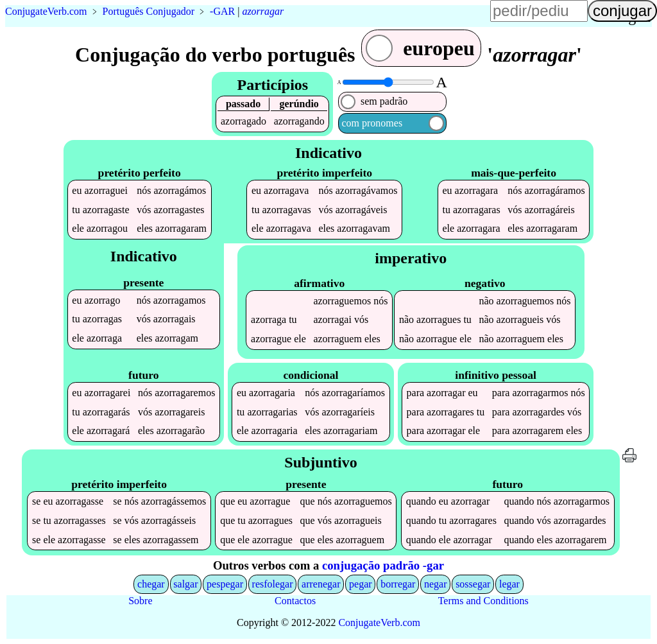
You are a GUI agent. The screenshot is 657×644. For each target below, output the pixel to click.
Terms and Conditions (483, 601)
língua (392, 17)
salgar (185, 584)
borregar (398, 584)
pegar (361, 584)
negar (436, 584)
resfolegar (273, 584)
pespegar (225, 584)
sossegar (473, 584)
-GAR (222, 11)
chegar (151, 584)
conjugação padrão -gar (383, 565)
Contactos (295, 601)
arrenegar (321, 584)
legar (509, 584)
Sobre (140, 601)
